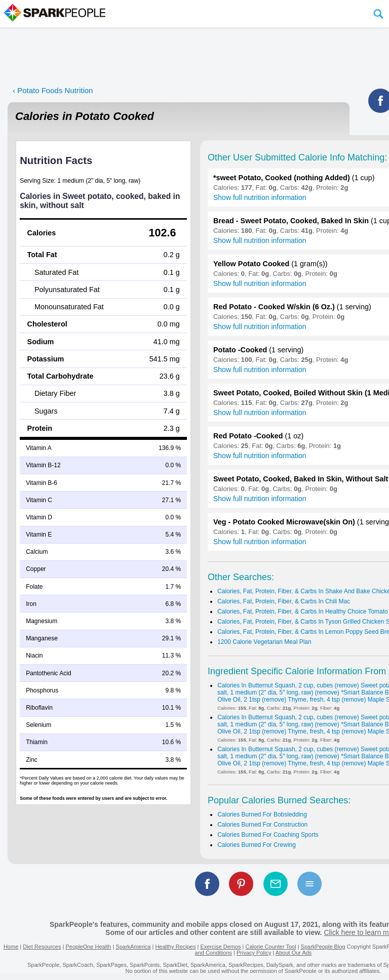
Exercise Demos (220, 947)
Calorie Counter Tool (271, 947)
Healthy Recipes (175, 947)
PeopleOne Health (88, 947)
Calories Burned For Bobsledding (262, 814)
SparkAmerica (133, 947)
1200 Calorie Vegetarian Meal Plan (264, 642)
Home (11, 947)
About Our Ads (294, 953)
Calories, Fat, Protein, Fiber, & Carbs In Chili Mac (284, 601)
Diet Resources (42, 947)
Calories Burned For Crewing (257, 845)
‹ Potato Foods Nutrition (53, 90)
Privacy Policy (254, 953)
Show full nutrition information (260, 197)
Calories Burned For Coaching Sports (268, 835)
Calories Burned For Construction (262, 825)
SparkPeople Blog (323, 947)
